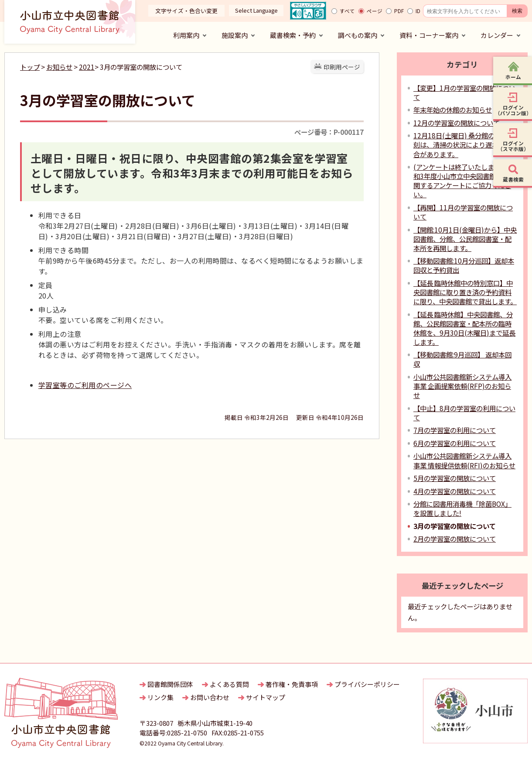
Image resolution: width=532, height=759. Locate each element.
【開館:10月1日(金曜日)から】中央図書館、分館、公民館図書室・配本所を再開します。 (465, 239)
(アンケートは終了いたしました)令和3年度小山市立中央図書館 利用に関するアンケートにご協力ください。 (465, 180)
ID (418, 11)
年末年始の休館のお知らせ (453, 110)
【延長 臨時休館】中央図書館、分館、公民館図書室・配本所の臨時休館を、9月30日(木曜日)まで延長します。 (464, 328)
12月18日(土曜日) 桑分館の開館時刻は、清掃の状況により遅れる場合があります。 (464, 144)
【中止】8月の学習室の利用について (464, 413)
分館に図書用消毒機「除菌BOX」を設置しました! (462, 508)
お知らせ (59, 67)
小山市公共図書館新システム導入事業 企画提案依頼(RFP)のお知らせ (462, 386)
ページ (375, 11)
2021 (87, 67)
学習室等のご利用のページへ (85, 385)
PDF (399, 11)
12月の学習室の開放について (457, 123)
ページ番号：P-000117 (329, 132)
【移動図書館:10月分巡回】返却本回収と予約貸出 (464, 265)
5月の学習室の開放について (455, 478)
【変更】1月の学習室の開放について (464, 92)
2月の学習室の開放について (455, 539)
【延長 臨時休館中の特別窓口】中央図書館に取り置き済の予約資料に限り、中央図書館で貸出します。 (465, 292)
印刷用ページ (342, 67)
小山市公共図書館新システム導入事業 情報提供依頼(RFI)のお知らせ (464, 460)
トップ (30, 67)
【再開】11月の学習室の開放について (463, 212)
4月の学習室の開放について (455, 491)
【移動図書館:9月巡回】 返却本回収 (462, 359)
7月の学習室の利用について (455, 430)
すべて (347, 11)
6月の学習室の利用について (455, 443)
